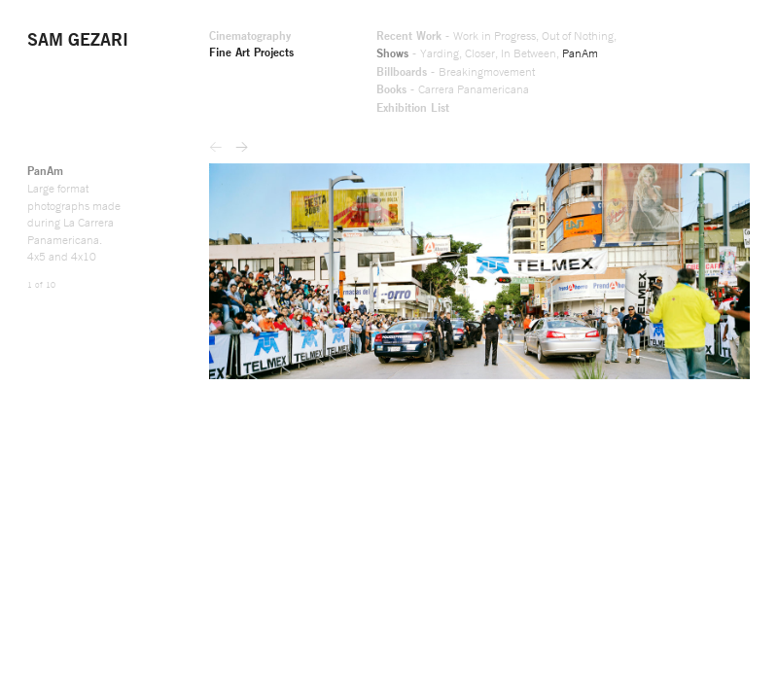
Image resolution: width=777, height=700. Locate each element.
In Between (398, 59)
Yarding (294, 59)
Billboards (253, 79)
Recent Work (261, 40)
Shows (242, 59)
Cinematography (79, 40)
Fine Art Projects (81, 59)
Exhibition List (265, 118)
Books (240, 98)
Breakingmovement (350, 79)
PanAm (460, 59)
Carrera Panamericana (335, 98)
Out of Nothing (459, 40)
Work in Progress (359, 40)
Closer (341, 59)
